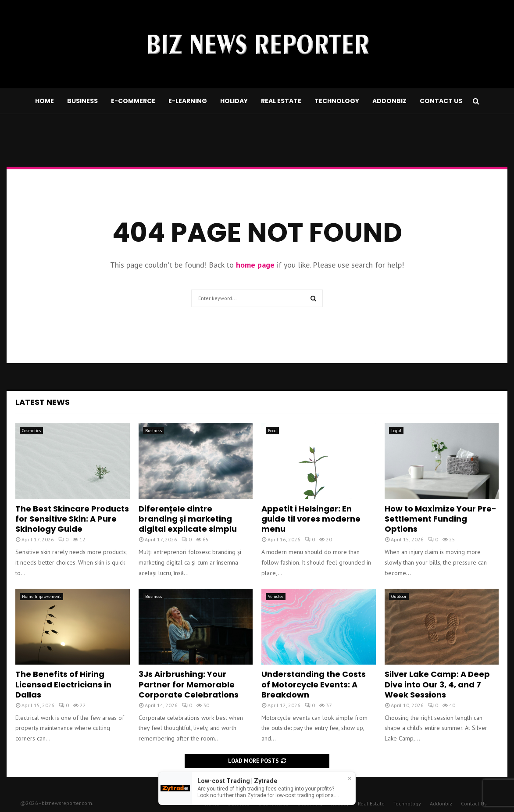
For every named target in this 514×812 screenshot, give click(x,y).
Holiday (234, 101)
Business (82, 101)
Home (45, 101)
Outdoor (399, 596)
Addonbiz (389, 101)
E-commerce (133, 101)
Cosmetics (31, 431)
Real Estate (281, 101)
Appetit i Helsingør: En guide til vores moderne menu (311, 519)
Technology (337, 101)
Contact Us (441, 101)
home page (255, 265)
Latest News (43, 402)
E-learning (188, 101)
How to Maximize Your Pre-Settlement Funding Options (441, 519)
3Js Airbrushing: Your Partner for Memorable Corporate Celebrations (189, 684)
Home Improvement (41, 596)
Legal (396, 431)
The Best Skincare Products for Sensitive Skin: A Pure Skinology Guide (72, 519)
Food (272, 431)
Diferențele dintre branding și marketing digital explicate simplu (188, 519)
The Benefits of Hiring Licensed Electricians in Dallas (63, 684)
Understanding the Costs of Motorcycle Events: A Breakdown (314, 684)
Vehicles (276, 596)
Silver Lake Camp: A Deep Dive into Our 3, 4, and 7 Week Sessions (437, 684)
